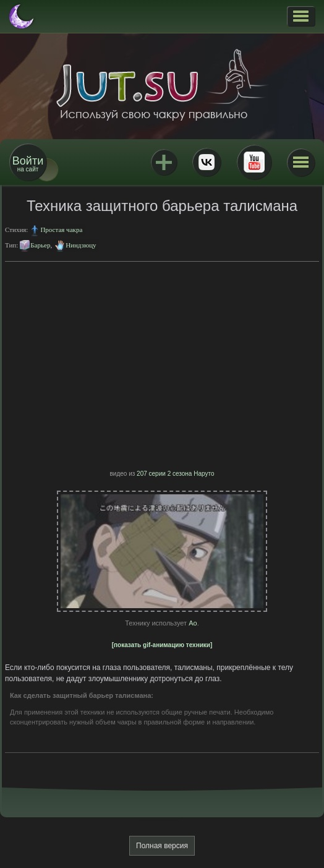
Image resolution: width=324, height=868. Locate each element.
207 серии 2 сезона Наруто (175, 474)
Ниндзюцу (81, 245)
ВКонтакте (207, 162)
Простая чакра (61, 230)
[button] (301, 16)
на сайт (28, 164)
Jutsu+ (164, 162)
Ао (193, 623)
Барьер (40, 245)
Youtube (254, 162)
